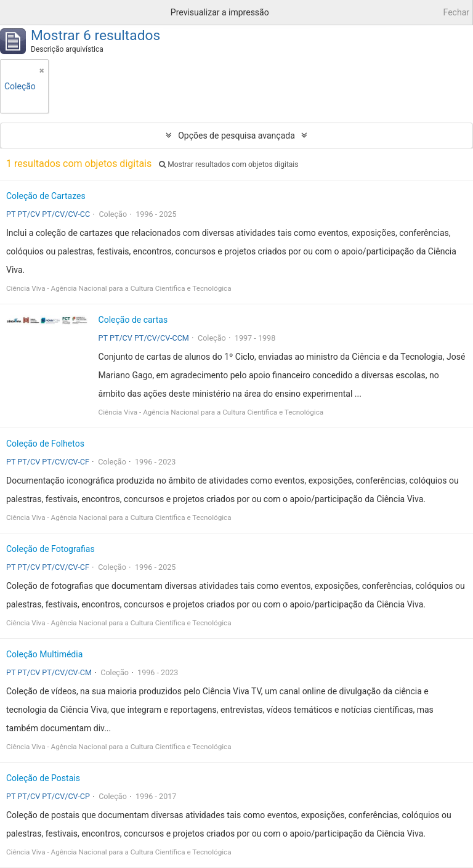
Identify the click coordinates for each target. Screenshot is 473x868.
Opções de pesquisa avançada (236, 136)
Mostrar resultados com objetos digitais (228, 164)
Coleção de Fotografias (51, 549)
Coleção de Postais (43, 778)
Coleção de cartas (133, 320)
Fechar (456, 12)
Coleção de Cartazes (46, 196)
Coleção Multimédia (44, 654)
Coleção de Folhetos (45, 444)
